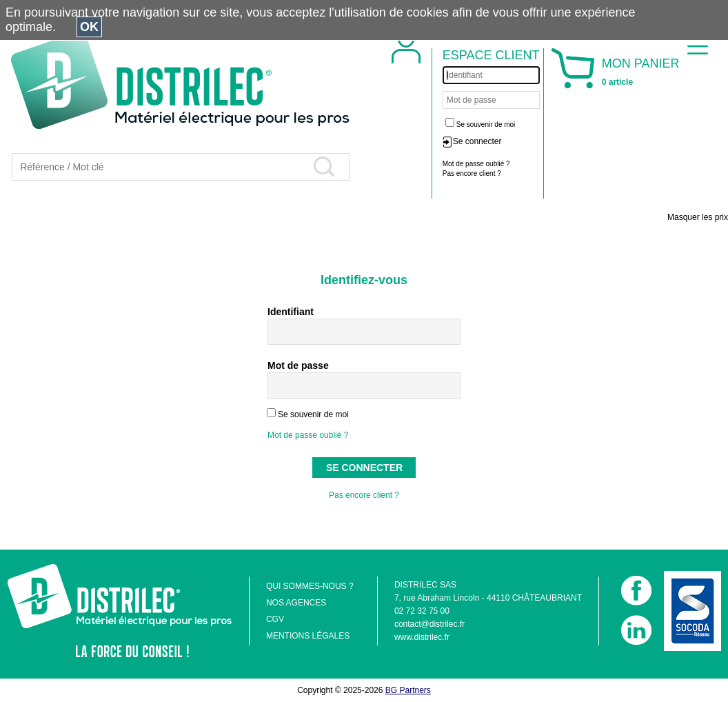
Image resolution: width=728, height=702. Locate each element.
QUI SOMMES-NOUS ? (310, 586)
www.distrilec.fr (422, 637)
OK (89, 27)
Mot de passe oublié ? (308, 435)
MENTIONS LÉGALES (308, 636)
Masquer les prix (698, 217)
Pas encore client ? (364, 495)
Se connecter (477, 141)
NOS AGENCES (296, 603)
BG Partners (408, 690)
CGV (275, 619)
